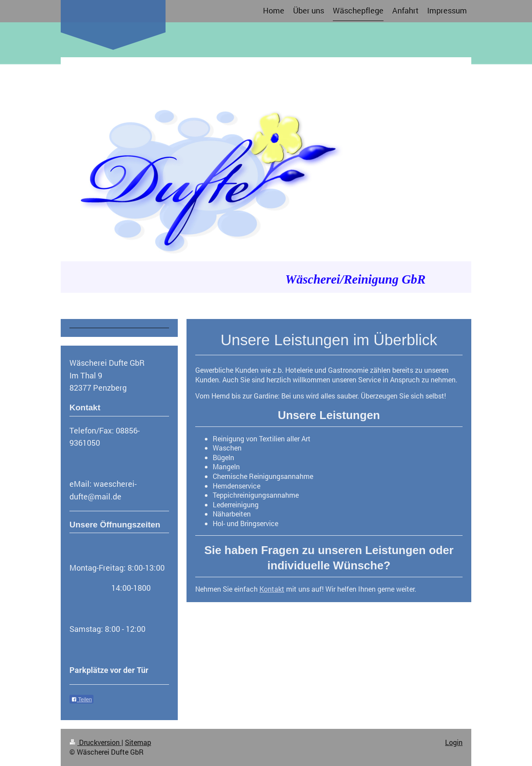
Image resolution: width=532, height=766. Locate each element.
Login (454, 742)
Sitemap (138, 742)
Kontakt (272, 589)
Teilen (81, 700)
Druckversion (95, 742)
